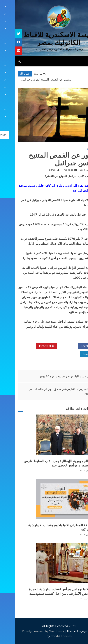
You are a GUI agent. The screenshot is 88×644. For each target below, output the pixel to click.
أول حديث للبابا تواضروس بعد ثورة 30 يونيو (51, 376)
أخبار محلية (77, 148)
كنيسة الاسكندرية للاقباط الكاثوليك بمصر (44, 39)
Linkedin (75, 354)
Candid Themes (46, 636)
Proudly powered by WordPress (28, 631)
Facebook (74, 346)
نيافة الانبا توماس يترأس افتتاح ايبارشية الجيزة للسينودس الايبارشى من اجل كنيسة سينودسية (48, 591)
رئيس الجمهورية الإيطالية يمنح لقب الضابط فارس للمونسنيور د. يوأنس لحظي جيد (46, 463)
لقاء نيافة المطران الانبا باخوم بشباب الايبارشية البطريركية (48, 527)
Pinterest (32, 346)
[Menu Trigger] (79, 8)
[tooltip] (4, 34)
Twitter (52, 346)
